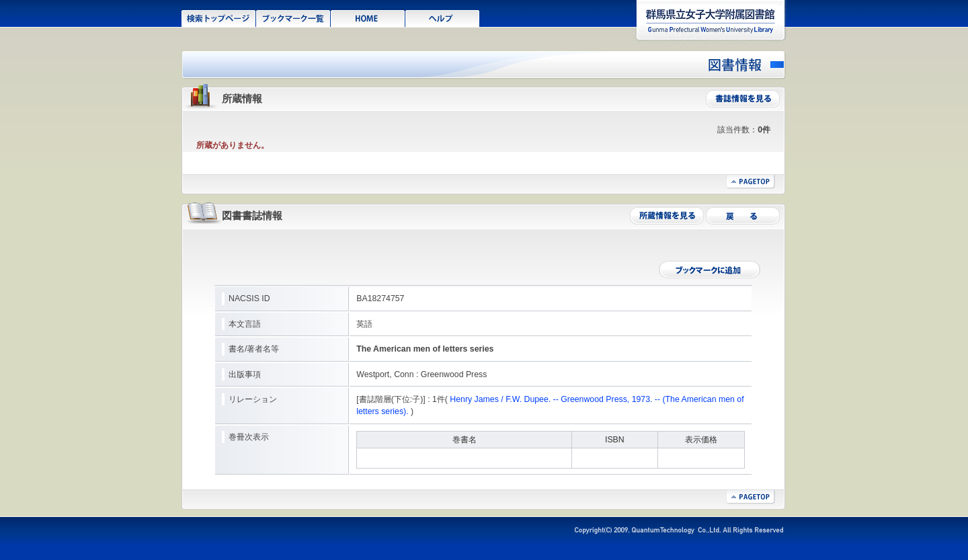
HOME (368, 17)
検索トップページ (219, 17)
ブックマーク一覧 (293, 17)
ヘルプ (443, 17)
